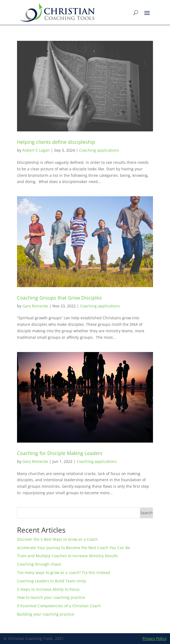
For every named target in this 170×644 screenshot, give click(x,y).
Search (146, 513)
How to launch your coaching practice (51, 597)
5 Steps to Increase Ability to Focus (48, 589)
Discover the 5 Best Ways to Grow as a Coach (57, 539)
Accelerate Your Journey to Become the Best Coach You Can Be (74, 548)
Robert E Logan (36, 150)
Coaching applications (99, 150)
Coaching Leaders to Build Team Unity (51, 581)
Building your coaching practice (46, 614)
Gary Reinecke (35, 306)
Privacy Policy (154, 638)
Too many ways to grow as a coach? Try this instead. (64, 572)
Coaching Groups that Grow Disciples (59, 298)
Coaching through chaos (40, 564)
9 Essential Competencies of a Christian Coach (59, 606)
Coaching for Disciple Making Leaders (60, 453)
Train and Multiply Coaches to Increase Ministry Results (68, 556)
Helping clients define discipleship (56, 142)
